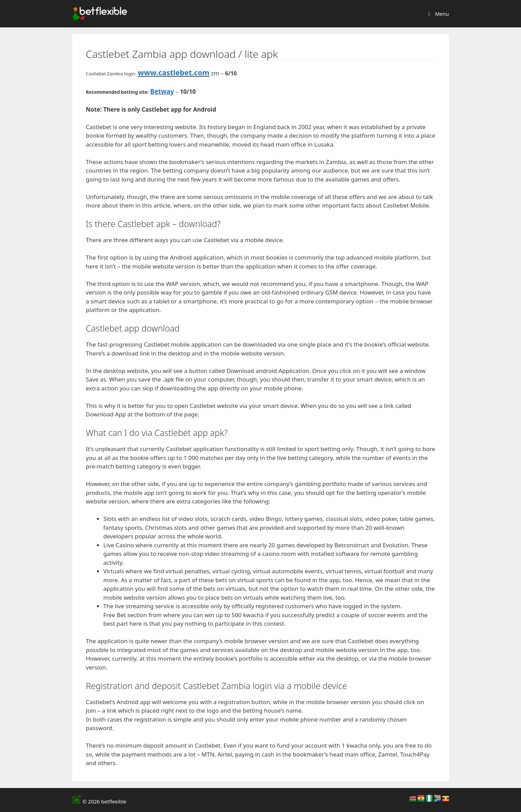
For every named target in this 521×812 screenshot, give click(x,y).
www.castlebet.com (173, 72)
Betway (162, 91)
